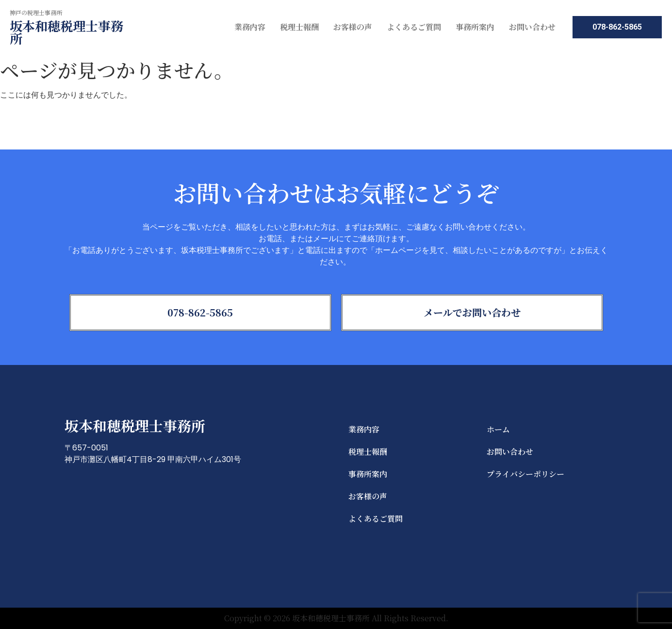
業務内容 (250, 27)
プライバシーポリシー (525, 474)
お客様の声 (353, 27)
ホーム (498, 429)
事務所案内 (475, 27)
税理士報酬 (299, 27)
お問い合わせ (532, 27)
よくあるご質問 (414, 27)
